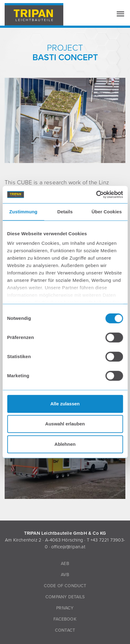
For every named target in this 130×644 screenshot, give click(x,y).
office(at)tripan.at (68, 547)
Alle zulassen (65, 404)
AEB (65, 564)
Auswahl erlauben (65, 424)
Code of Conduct (65, 586)
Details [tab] (65, 212)
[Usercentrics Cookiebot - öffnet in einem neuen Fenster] (96, 194)
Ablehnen (65, 444)
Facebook (65, 619)
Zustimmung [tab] (23, 212)
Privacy (65, 608)
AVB (65, 575)
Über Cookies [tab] (107, 212)
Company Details (65, 597)
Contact (65, 630)
